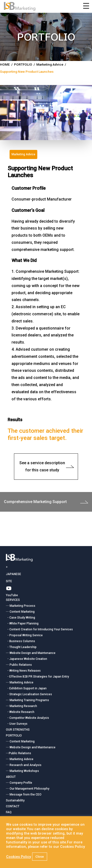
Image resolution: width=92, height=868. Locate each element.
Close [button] (40, 857)
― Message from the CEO (24, 795)
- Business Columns (20, 641)
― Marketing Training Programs (27, 700)
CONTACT (13, 806)
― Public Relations (19, 665)
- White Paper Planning (22, 623)
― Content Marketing (20, 612)
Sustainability (15, 800)
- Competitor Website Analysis (27, 718)
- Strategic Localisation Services (29, 694)
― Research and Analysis (24, 765)
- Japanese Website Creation (26, 659)
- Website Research (20, 712)
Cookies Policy (19, 857)
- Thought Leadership (21, 647)
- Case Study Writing (20, 618)
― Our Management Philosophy (28, 789)
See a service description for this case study (47, 466)
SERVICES (13, 600)
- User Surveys (17, 724)
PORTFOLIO (14, 736)
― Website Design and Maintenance (31, 653)
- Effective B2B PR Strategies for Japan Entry (37, 677)
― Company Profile (19, 783)
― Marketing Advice (20, 682)
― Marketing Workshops (22, 771)
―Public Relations (19, 753)
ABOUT (11, 777)
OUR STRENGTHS (18, 730)
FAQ (9, 812)
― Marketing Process (21, 606)
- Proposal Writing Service (24, 635)
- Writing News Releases (23, 671)
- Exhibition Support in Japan (26, 688)
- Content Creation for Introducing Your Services (39, 629)
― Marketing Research (21, 706)
